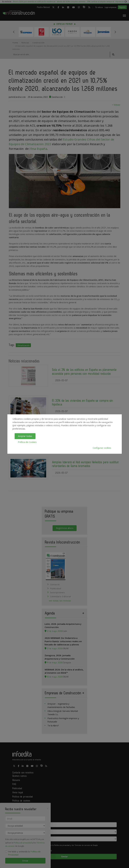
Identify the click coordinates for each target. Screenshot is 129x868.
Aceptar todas (25, 436)
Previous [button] (14, 32)
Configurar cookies (102, 448)
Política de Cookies (27, 442)
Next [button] (115, 32)
